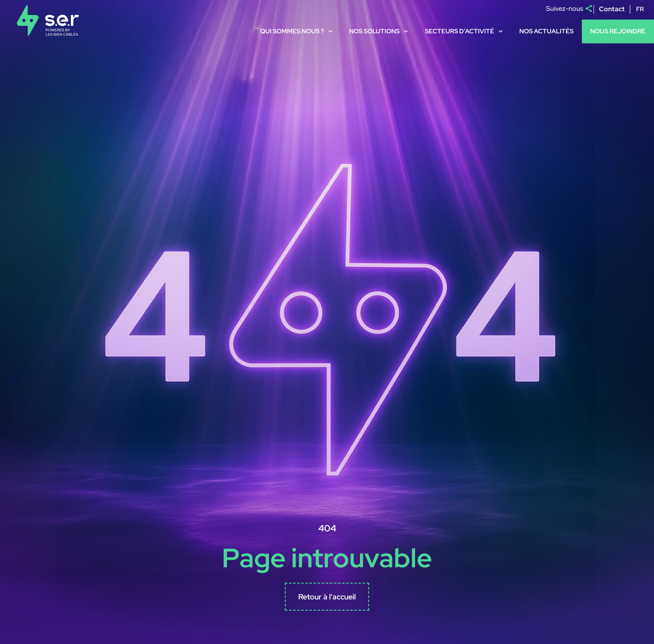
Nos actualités (546, 31)
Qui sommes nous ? (297, 31)
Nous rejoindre (618, 31)
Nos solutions (379, 31)
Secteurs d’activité (464, 31)
